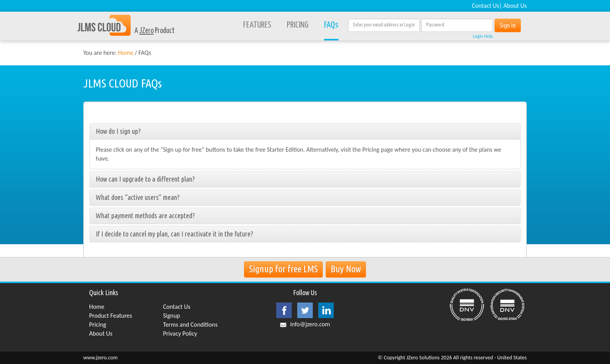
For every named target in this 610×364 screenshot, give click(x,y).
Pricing (98, 325)
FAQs (331, 25)
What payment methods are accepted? (145, 215)
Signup (172, 316)
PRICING (298, 25)
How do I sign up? (118, 131)
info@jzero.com (310, 324)
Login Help (483, 36)
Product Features (111, 316)
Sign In (508, 25)
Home (125, 53)
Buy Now (346, 269)
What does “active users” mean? (138, 197)
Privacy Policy (180, 333)
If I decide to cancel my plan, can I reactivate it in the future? (174, 234)
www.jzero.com (100, 358)
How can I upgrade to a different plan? (145, 179)
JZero (146, 31)
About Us (515, 6)
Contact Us (486, 6)
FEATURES (257, 25)
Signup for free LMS (283, 269)
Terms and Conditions (190, 325)
